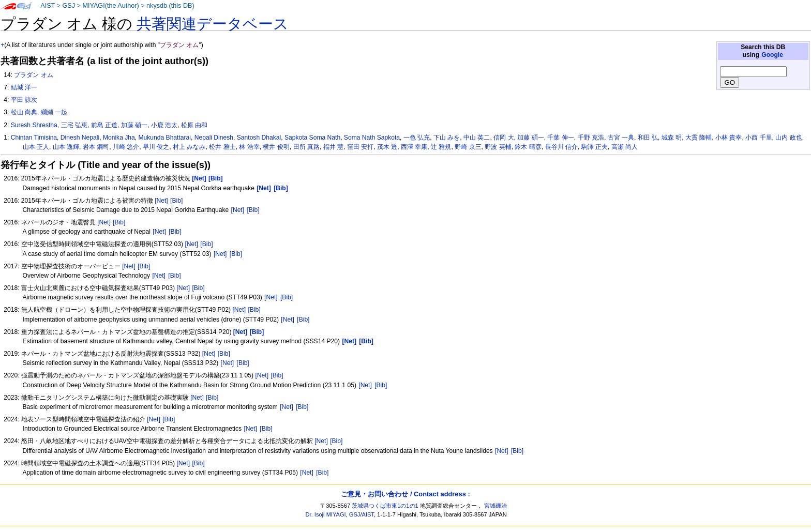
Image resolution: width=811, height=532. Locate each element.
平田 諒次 (24, 100)
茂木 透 (387, 147)
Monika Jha (119, 138)
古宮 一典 (621, 138)
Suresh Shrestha (34, 125)
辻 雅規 (441, 147)
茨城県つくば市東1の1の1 (385, 506)
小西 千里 (759, 138)
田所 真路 (306, 147)
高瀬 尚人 (625, 147)
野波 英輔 (498, 147)
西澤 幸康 (414, 147)
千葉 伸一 (560, 138)
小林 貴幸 (729, 138)
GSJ (69, 6)
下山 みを (447, 138)
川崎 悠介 (126, 147)
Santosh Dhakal (259, 138)
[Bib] (176, 201)
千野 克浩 (591, 138)
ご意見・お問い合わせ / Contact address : (405, 494)
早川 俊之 (156, 147)
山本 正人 (36, 147)
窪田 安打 (360, 147)
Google (772, 55)
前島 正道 (104, 125)
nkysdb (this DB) (170, 6)
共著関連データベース (213, 24)
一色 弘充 (417, 138)
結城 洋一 (24, 87)
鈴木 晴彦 (528, 147)
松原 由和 (194, 125)
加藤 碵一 (134, 125)
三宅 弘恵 (74, 125)
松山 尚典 (24, 112)
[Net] (161, 201)
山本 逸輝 (66, 147)
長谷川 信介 (561, 147)
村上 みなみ (189, 147)
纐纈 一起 (54, 112)
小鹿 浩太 (164, 125)
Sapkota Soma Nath (312, 138)
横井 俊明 (276, 147)
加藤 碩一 (530, 138)
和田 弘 (648, 138)
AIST (48, 6)
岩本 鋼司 (96, 147)
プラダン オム (33, 75)
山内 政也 (789, 138)
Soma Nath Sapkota (372, 138)
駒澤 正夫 (595, 147)
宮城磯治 (495, 506)
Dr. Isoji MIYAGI (326, 514)
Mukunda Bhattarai (164, 138)
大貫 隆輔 (699, 138)
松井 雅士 (222, 147)
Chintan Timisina (34, 138)
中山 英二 (477, 138)
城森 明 (672, 138)
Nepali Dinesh (214, 138)
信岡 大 (504, 138)
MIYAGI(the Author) (110, 6)
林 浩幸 (249, 147)
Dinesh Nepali (80, 138)
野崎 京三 (468, 147)
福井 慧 (333, 147)
